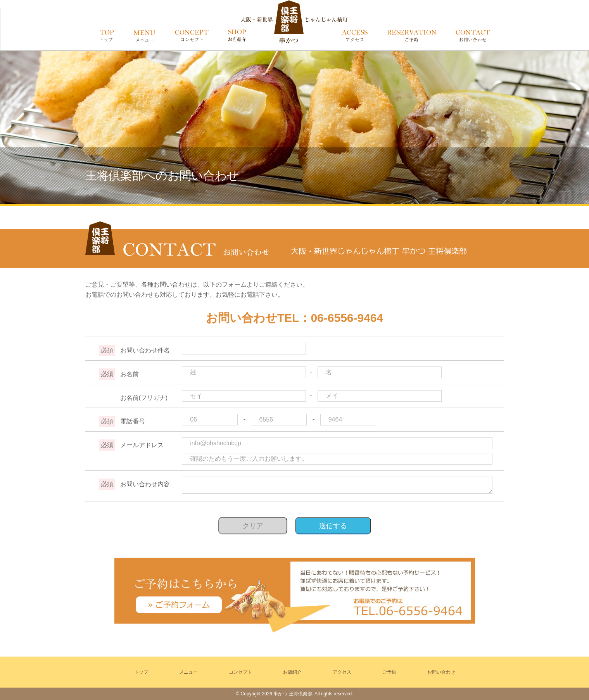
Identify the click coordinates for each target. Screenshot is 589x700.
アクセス (342, 672)
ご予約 (389, 672)
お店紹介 (292, 672)
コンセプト (240, 672)
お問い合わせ (441, 672)
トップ (141, 672)
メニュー (188, 672)
